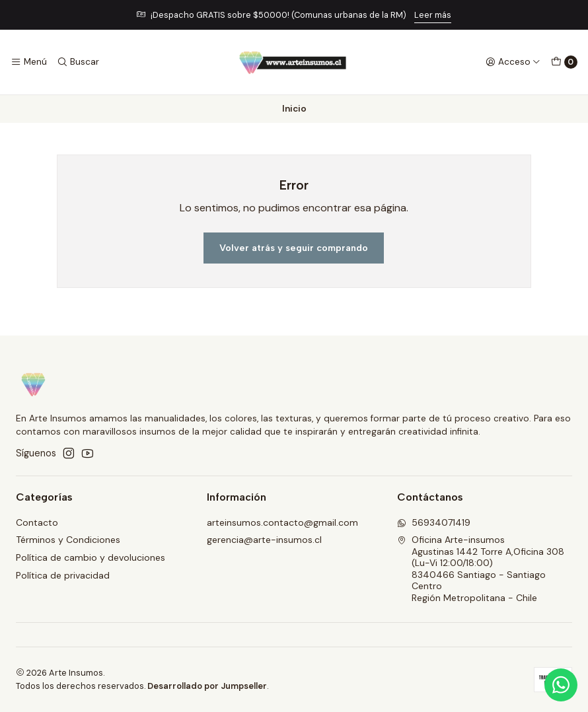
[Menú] (29, 62)
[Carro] (564, 62)
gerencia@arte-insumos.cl (264, 540)
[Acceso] (513, 62)
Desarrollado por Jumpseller (207, 686)
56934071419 (434, 522)
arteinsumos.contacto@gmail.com (282, 522)
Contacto (37, 522)
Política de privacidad (63, 575)
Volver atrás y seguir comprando (294, 248)
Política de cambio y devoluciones (91, 557)
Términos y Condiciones (68, 540)
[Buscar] (77, 62)
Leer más (433, 15)
